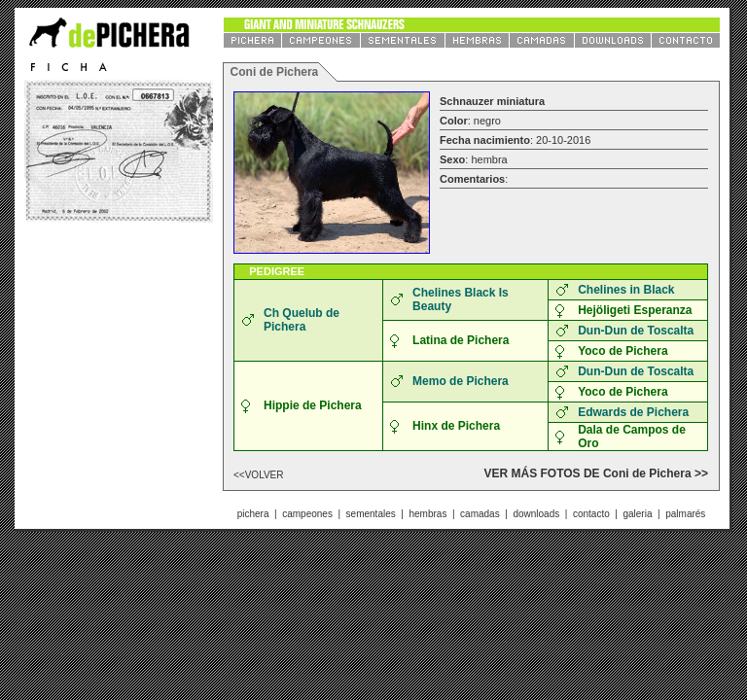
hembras (427, 514)
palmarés (685, 514)
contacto (591, 514)
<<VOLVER (259, 475)
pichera (253, 514)
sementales (371, 514)
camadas (480, 514)
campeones (307, 514)
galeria (637, 514)
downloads (536, 514)
